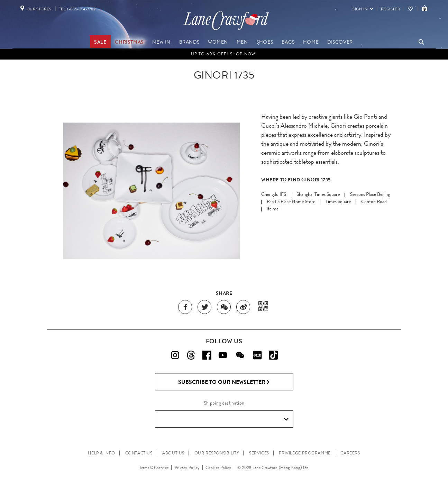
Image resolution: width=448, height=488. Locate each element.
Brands (189, 42)
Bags (288, 42)
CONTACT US (139, 453)
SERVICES (259, 453)
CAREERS (350, 453)
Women (218, 42)
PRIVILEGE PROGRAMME (305, 453)
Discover (340, 42)
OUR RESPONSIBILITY (217, 453)
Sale (100, 42)
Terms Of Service (154, 468)
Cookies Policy (218, 468)
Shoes (265, 42)
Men (242, 42)
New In (161, 42)
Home (311, 42)
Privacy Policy (187, 468)
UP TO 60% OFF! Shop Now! (224, 54)
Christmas (129, 42)
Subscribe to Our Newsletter (224, 382)
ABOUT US (173, 453)
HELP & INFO (102, 453)
